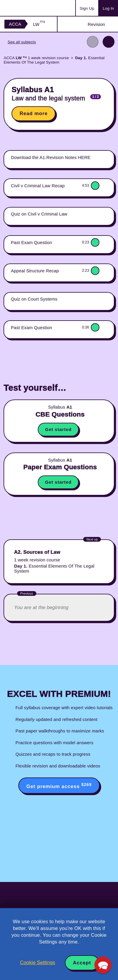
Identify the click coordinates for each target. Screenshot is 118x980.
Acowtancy (28, 8)
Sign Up (87, 8)
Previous (93, 42)
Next (109, 42)
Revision (96, 24)
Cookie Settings (38, 962)
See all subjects (22, 42)
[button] (103, 965)
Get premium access (59, 786)
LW (39, 24)
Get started (58, 429)
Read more (33, 113)
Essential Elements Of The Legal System (54, 60)
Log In (108, 8)
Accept (82, 963)
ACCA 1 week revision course (36, 58)
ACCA (15, 24)
